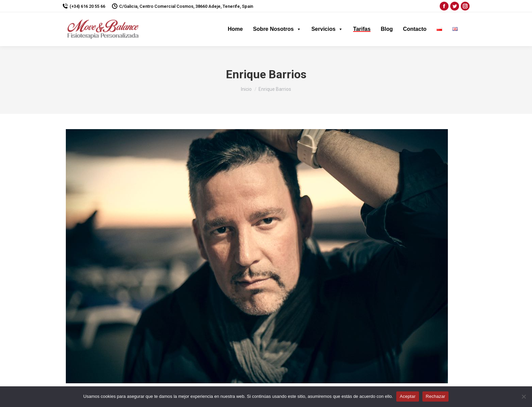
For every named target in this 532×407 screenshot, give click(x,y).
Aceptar (408, 396)
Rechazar (436, 396)
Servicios (327, 29)
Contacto (415, 29)
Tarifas (362, 29)
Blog (387, 29)
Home (235, 29)
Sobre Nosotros (277, 29)
